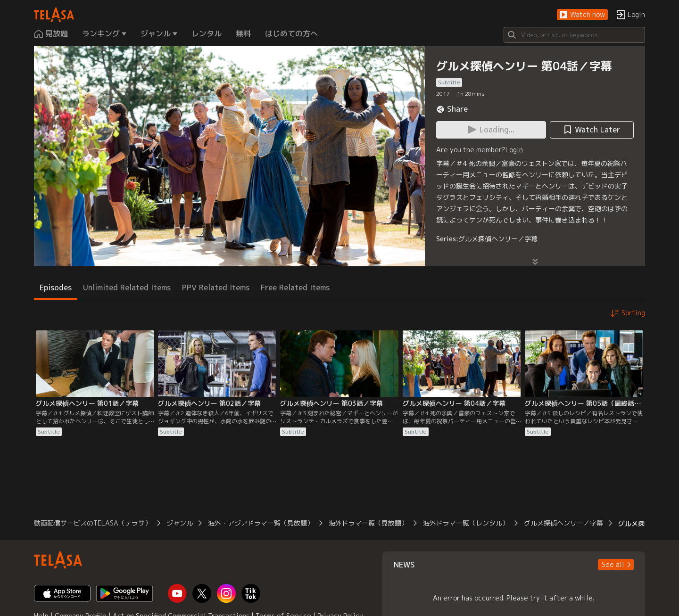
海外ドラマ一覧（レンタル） (466, 523)
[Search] (574, 35)
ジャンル (180, 523)
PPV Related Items (216, 287)
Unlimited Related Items (127, 287)
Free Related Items (295, 287)
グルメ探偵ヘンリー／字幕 (498, 239)
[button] (582, 15)
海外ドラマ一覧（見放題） (368, 523)
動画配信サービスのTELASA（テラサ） (93, 523)
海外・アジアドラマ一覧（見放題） (261, 523)
